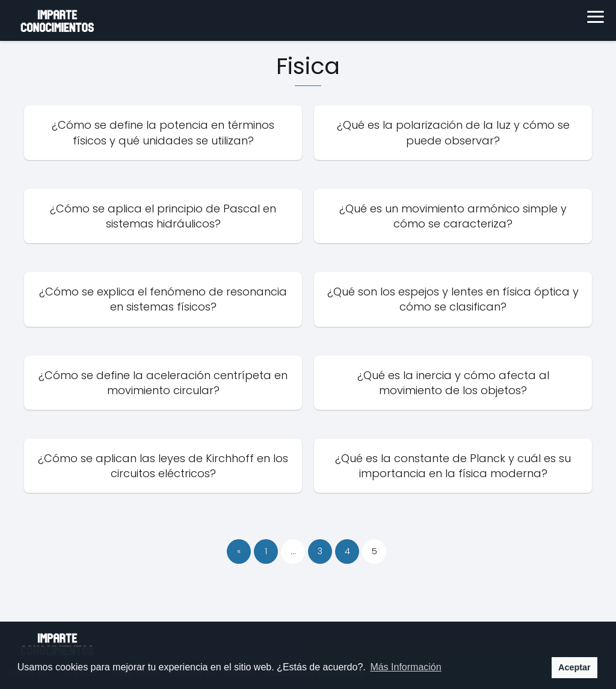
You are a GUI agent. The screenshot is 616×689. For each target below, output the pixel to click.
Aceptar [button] (574, 667)
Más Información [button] (405, 667)
